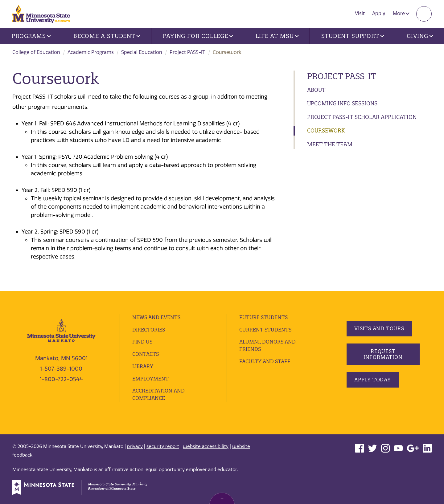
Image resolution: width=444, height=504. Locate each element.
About (316, 90)
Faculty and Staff (265, 361)
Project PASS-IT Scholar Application (362, 117)
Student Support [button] (353, 36)
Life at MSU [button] (277, 36)
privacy (135, 446)
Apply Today (373, 380)
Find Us (142, 342)
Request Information (383, 354)
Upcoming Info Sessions (342, 103)
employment (150, 379)
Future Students (263, 317)
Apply (379, 13)
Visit (360, 13)
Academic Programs (91, 52)
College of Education (36, 52)
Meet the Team (330, 144)
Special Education (142, 52)
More (401, 13)
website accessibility (206, 446)
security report (163, 446)
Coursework (326, 130)
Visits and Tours (379, 328)
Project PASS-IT (187, 52)
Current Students (265, 330)
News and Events (156, 317)
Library (143, 366)
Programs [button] (31, 36)
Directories (149, 330)
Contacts (146, 354)
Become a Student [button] (107, 36)
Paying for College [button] (198, 36)
